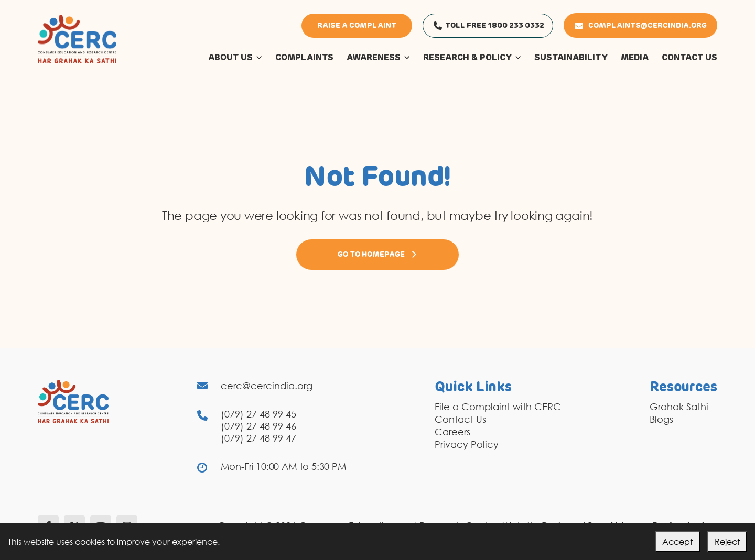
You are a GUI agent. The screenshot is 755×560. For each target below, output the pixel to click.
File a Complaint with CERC (498, 407)
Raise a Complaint (357, 26)
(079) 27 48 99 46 (258, 426)
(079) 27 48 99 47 (258, 438)
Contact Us (460, 419)
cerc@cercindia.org (267, 386)
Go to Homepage (377, 255)
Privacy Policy (467, 444)
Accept (677, 542)
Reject (727, 542)
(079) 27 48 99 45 (258, 414)
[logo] (77, 38)
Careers (452, 432)
